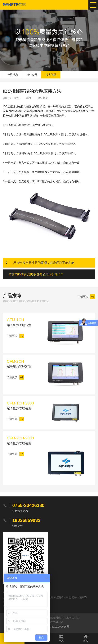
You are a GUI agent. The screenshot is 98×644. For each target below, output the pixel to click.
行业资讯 (32, 75)
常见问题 (51, 75)
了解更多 (83, 297)
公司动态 (13, 75)
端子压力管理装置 (24, 322)
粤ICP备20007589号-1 (50, 622)
